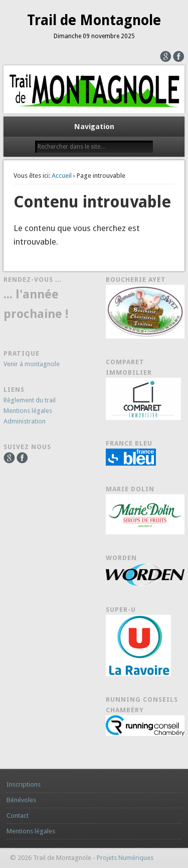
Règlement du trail (30, 400)
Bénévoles (21, 800)
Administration (25, 421)
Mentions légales (28, 411)
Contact (18, 816)
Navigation (94, 127)
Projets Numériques (125, 858)
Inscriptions (24, 784)
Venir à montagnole (32, 364)
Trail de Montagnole (94, 20)
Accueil (62, 176)
